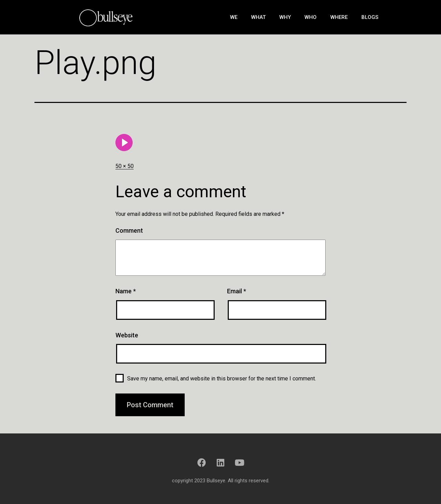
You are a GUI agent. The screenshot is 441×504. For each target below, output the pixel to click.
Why (285, 17)
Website (127, 335)
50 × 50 (125, 166)
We (234, 17)
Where (339, 17)
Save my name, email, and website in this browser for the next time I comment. (222, 379)
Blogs (370, 17)
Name (126, 291)
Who (311, 17)
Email (237, 291)
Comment (129, 230)
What (258, 17)
